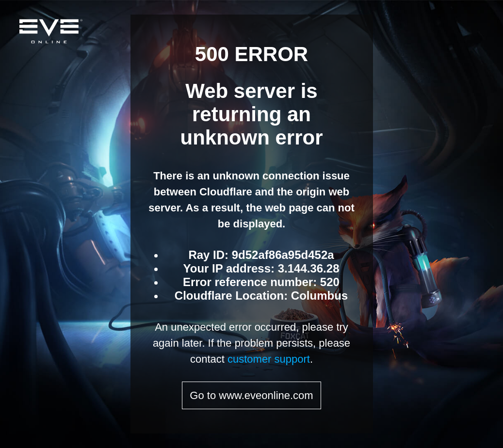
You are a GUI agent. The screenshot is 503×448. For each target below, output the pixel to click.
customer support (269, 359)
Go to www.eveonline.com (251, 395)
